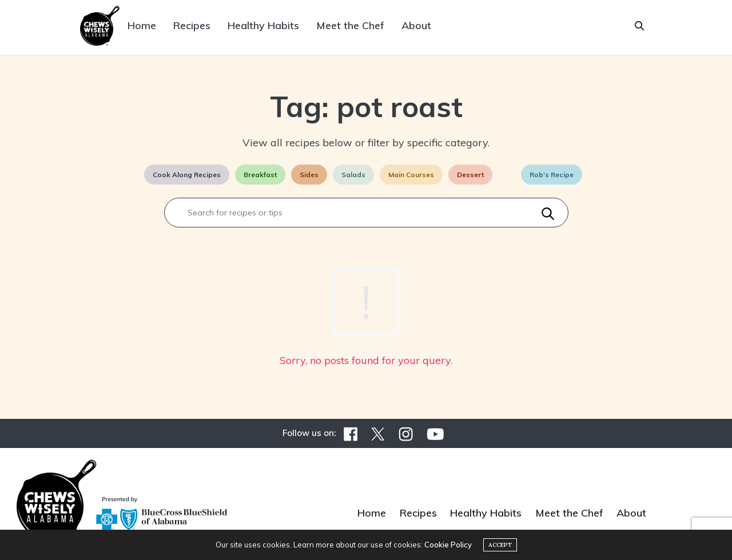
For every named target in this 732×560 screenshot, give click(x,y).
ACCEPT (500, 545)
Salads (353, 175)
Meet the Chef (350, 25)
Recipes (192, 25)
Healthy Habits (263, 25)
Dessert (470, 175)
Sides (309, 175)
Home (142, 25)
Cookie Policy (448, 545)
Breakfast (260, 175)
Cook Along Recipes (187, 175)
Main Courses (411, 175)
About (416, 25)
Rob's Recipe (552, 175)
